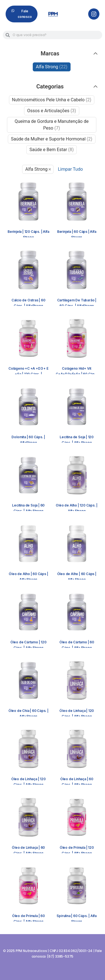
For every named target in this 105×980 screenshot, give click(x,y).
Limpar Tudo (70, 169)
